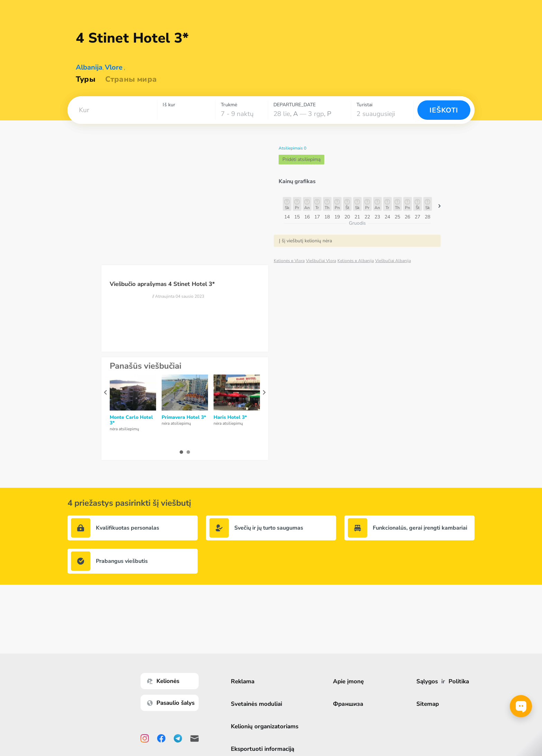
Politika (459, 681)
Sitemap (428, 704)
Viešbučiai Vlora (321, 261)
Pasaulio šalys (171, 703)
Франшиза (349, 704)
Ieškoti (444, 110)
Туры (86, 79)
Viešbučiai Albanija (393, 261)
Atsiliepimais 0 (292, 148)
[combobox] (112, 110)
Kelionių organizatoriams (265, 726)
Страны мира (131, 79)
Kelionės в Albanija (356, 261)
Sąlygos (427, 681)
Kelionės (164, 681)
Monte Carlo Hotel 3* (131, 420)
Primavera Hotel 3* (184, 417)
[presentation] (105, 392)
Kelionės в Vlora (289, 261)
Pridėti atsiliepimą (301, 159)
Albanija (89, 67)
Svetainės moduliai (257, 704)
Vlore (114, 67)
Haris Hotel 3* (230, 417)
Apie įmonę (349, 681)
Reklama (243, 681)
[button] (112, 110)
